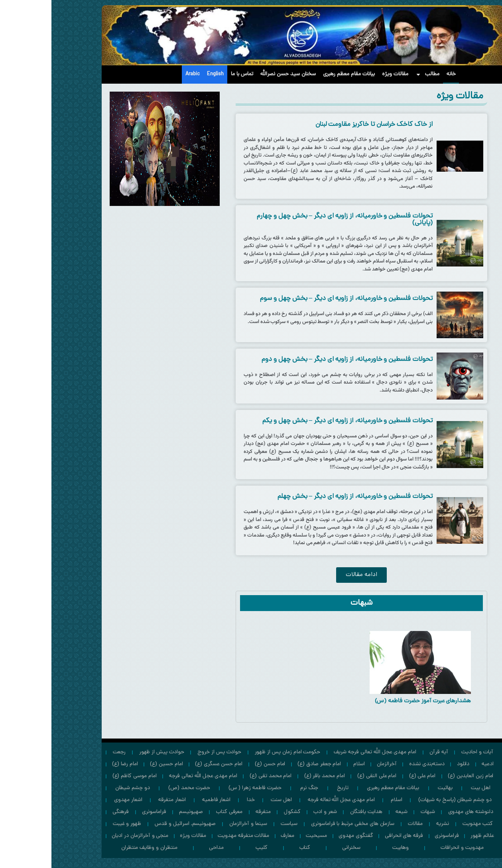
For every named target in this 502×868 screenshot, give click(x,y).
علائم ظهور (431, 836)
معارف (236, 836)
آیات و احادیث (426, 752)
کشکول (241, 812)
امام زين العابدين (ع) (419, 776)
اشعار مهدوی (77, 800)
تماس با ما (191, 74)
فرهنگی (69, 812)
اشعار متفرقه (121, 800)
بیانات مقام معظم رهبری (298, 74)
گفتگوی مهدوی (304, 836)
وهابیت (349, 848)
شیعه (350, 812)
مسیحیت (265, 836)
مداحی (165, 848)
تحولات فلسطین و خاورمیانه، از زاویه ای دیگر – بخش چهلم (304, 497)
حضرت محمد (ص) (138, 788)
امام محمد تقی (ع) (219, 776)
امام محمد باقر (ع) (273, 776)
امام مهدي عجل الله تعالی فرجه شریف (324, 752)
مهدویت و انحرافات (411, 848)
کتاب (254, 848)
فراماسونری (103, 812)
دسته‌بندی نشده (375, 764)
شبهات (376, 812)
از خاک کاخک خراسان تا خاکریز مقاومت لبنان (323, 125)
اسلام (308, 764)
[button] (310, 575)
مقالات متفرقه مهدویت (192, 836)
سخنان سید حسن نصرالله (236, 74)
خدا (199, 800)
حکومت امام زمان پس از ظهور (236, 752)
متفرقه (212, 812)
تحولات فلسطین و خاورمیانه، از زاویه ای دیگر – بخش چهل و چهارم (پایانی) (293, 220)
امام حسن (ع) (219, 764)
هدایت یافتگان (315, 812)
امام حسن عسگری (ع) (167, 764)
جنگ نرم (258, 788)
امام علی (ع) (371, 776)
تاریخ (291, 788)
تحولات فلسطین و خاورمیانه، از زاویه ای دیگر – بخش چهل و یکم (296, 421)
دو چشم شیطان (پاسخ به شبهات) (404, 800)
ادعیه (436, 764)
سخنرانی (300, 848)
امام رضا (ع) (73, 764)
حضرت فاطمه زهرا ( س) (204, 788)
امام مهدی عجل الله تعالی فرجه (152, 776)
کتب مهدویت (426, 824)
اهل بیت (429, 788)
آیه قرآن (387, 752)
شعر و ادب (274, 812)
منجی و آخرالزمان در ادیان (89, 836)
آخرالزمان (335, 764)
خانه (400, 74)
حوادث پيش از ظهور (110, 752)
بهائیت (394, 788)
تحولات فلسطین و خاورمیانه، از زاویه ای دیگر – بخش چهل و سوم (295, 299)
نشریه (391, 824)
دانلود (412, 764)
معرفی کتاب (178, 812)
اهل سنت (230, 800)
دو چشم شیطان (81, 788)
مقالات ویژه (344, 74)
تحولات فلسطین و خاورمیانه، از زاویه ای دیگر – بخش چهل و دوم (296, 360)
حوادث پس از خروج (168, 752)
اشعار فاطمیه (165, 800)
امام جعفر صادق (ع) (268, 764)
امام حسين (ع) (115, 764)
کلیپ (210, 848)
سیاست (238, 824)
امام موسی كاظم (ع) (83, 776)
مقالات (364, 824)
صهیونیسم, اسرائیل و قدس (134, 824)
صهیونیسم (140, 812)
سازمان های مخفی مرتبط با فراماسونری (301, 824)
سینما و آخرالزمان (197, 824)
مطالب (376, 74)
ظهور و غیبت (76, 824)
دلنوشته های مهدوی (419, 812)
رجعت (68, 752)
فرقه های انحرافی (352, 836)
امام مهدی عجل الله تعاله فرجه (290, 800)
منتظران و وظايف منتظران (98, 848)
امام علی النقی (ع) (325, 776)
